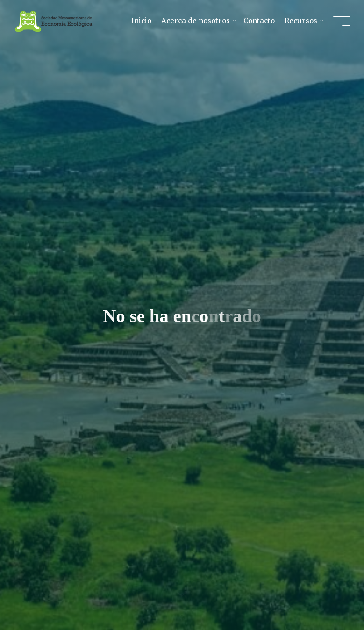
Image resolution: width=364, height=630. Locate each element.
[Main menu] (342, 21)
